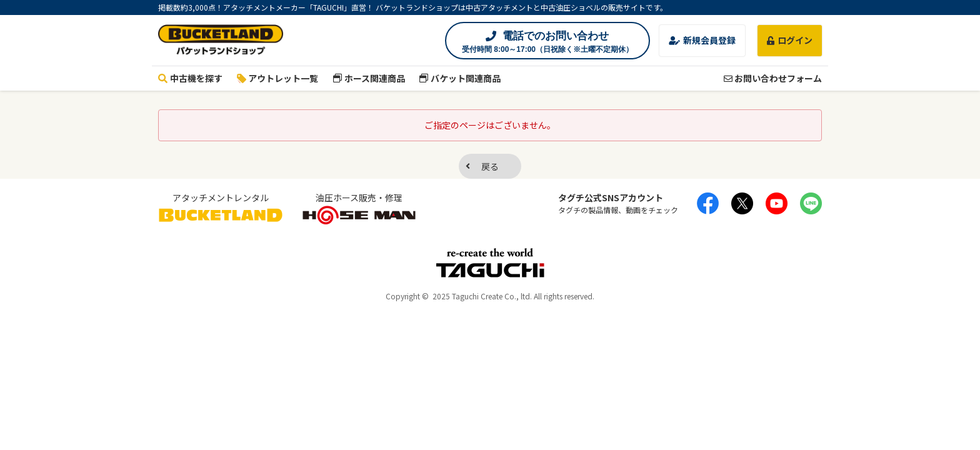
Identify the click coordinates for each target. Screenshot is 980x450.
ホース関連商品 (369, 78)
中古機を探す (190, 78)
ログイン (790, 40)
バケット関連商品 (460, 78)
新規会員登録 (702, 40)
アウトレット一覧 (278, 78)
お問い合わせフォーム (773, 78)
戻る (490, 166)
